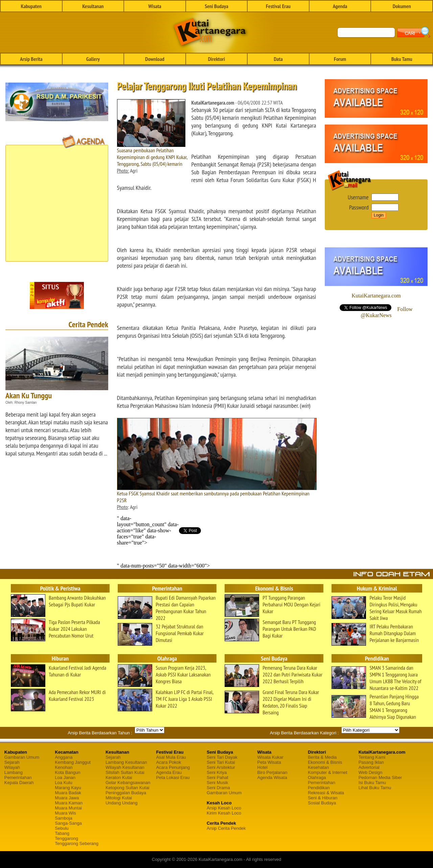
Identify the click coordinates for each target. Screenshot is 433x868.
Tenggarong (66, 838)
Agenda (340, 6)
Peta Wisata (269, 762)
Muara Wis (65, 813)
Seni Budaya (216, 6)
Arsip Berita (31, 59)
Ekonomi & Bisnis (325, 762)
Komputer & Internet (327, 772)
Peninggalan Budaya (126, 793)
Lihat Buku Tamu (375, 788)
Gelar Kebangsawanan (128, 783)
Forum (340, 59)
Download (155, 59)
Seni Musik (218, 783)
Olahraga (317, 777)
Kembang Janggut (73, 762)
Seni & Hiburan (323, 798)
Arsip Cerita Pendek (226, 828)
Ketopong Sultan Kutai (127, 788)
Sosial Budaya (322, 803)
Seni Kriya (217, 772)
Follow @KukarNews (386, 312)
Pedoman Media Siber (380, 777)
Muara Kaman (69, 803)
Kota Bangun (67, 772)
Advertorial (369, 767)
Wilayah (12, 767)
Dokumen (402, 6)
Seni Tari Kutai (221, 762)
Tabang (62, 833)
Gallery (93, 59)
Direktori (216, 59)
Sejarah (12, 762)
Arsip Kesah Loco (224, 808)
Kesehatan (318, 767)
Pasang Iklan (371, 762)
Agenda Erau (169, 772)
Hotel (263, 767)
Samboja (63, 818)
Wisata (155, 6)
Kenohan (64, 767)
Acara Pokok (168, 762)
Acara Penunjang (173, 767)
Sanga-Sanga (68, 823)
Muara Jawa (67, 798)
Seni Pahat (218, 777)
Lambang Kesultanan (126, 762)
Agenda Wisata (272, 777)
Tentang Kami (372, 757)
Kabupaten (31, 6)
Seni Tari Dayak (222, 757)
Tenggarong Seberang (77, 843)
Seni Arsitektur (221, 767)
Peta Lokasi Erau (173, 777)
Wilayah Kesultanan (125, 767)
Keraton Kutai (119, 777)
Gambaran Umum (22, 757)
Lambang (14, 772)
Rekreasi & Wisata (326, 793)
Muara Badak (68, 793)
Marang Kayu (68, 788)
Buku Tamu (402, 59)
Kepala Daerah (19, 783)
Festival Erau (278, 6)
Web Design (371, 772)
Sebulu (62, 828)
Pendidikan (319, 788)
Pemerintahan (18, 777)
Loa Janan (65, 777)
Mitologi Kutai (119, 798)
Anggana (64, 757)
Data (278, 59)
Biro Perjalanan (272, 772)
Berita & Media (322, 757)
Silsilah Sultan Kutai (125, 772)
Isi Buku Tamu (372, 783)
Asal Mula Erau (171, 757)
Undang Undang (122, 803)
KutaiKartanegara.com (376, 296)
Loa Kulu (63, 783)
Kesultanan (93, 6)
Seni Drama (218, 788)
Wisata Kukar (270, 757)
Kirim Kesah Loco (224, 813)
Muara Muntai (68, 808)
